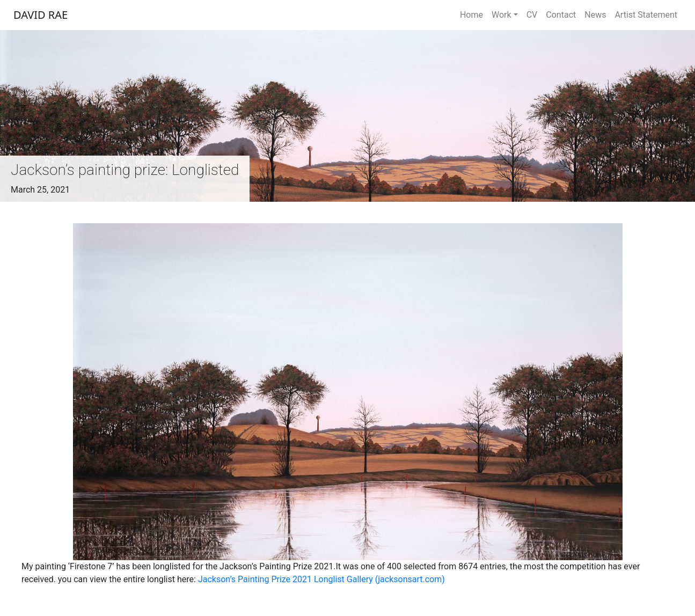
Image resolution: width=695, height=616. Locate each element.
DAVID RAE (41, 15)
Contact (561, 15)
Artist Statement (646, 15)
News (595, 15)
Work (502, 15)
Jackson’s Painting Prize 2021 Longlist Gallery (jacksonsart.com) (321, 579)
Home (471, 15)
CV (532, 15)
